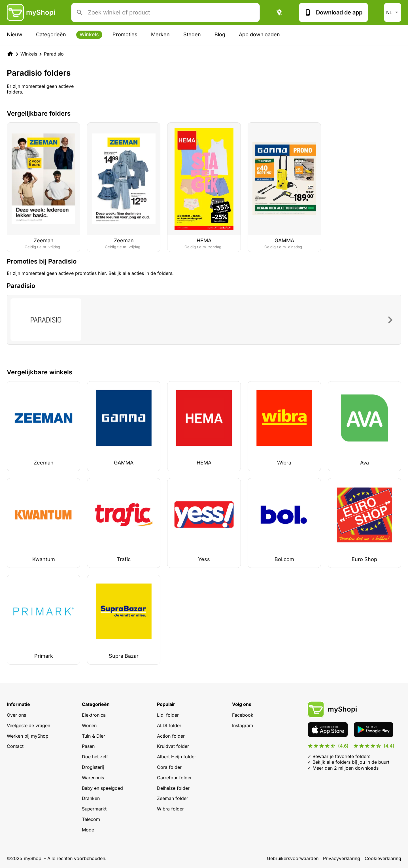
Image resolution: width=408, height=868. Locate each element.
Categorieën (51, 34)
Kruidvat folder (173, 746)
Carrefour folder (174, 778)
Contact (15, 746)
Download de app (333, 12)
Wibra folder (170, 809)
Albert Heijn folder (177, 757)
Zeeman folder (173, 798)
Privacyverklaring (342, 858)
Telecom (91, 819)
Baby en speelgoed (102, 788)
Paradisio (54, 54)
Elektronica (94, 715)
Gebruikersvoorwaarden (293, 858)
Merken (160, 34)
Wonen (89, 725)
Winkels (89, 34)
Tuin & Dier (93, 736)
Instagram (243, 725)
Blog (220, 34)
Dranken (91, 798)
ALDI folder (169, 725)
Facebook (243, 715)
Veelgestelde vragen (28, 725)
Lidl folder (168, 715)
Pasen (88, 746)
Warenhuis (93, 778)
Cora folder (169, 767)
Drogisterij (93, 767)
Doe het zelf (95, 757)
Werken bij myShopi (28, 736)
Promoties (125, 34)
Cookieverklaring (383, 858)
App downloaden (259, 34)
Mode (88, 830)
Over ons (16, 715)
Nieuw (15, 34)
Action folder (171, 736)
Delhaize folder (173, 788)
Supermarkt (94, 809)
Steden (192, 34)
